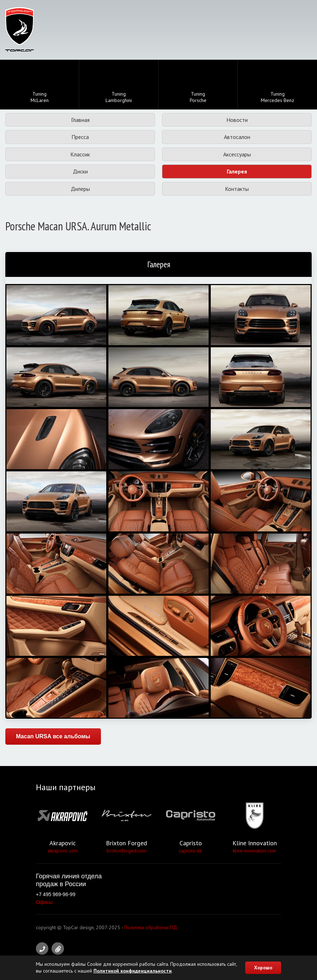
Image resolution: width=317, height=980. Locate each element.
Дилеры (80, 189)
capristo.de (190, 851)
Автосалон (237, 137)
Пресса (80, 137)
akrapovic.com (63, 851)
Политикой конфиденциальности (133, 971)
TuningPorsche (198, 85)
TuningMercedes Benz (278, 85)
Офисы (44, 902)
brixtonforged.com (127, 851)
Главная (80, 120)
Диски (80, 171)
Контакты (237, 189)
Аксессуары (237, 154)
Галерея (237, 171)
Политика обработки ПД (151, 927)
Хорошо (263, 968)
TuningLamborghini (119, 85)
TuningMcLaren (39, 85)
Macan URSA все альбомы (53, 736)
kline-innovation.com (254, 851)
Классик (80, 154)
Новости (237, 120)
